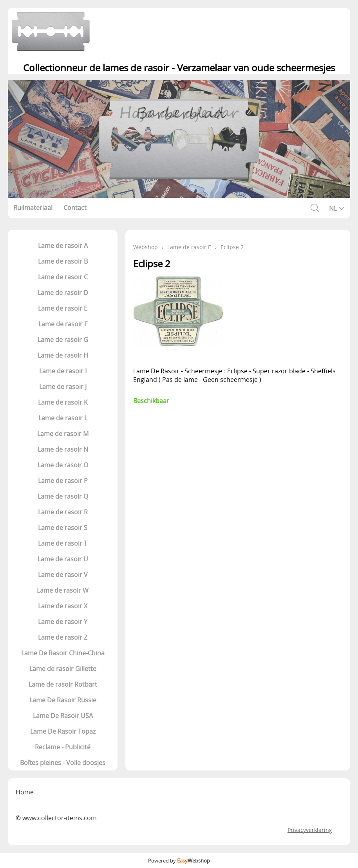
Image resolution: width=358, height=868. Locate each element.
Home (25, 792)
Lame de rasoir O (63, 465)
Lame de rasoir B (63, 261)
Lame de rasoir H (63, 355)
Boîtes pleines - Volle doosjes (63, 763)
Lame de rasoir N (63, 449)
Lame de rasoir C (63, 277)
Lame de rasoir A (63, 246)
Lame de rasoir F (63, 324)
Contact (75, 208)
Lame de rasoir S (63, 528)
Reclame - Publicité (63, 747)
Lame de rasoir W (63, 590)
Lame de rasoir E (63, 308)
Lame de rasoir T (63, 543)
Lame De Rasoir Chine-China (63, 653)
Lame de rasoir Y (63, 622)
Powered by (179, 861)
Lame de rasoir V (63, 575)
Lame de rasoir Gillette (63, 669)
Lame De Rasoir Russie (63, 700)
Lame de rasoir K (63, 402)
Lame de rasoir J (63, 387)
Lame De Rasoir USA (63, 716)
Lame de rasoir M (63, 434)
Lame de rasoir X (63, 606)
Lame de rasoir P (63, 481)
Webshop (146, 247)
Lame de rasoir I (63, 371)
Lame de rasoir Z (63, 637)
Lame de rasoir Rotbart (63, 684)
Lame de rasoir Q (63, 496)
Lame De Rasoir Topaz (63, 731)
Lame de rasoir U (63, 559)
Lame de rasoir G (63, 340)
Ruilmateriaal (33, 208)
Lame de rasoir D (63, 293)
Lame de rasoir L (63, 418)
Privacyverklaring (310, 830)
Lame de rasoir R (63, 512)
